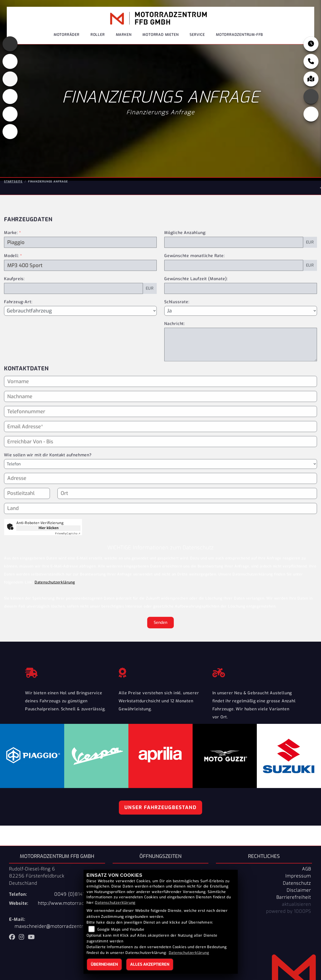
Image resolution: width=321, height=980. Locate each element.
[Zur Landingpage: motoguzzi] (10, 61)
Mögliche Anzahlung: (185, 254)
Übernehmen (104, 964)
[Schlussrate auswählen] (241, 332)
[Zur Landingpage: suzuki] (10, 79)
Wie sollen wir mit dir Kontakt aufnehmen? (48, 476)
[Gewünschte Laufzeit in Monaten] (241, 309)
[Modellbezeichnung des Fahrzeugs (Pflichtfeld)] (80, 286)
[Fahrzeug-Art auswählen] (80, 332)
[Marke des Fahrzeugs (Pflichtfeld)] (80, 263)
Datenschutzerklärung (55, 582)
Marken (124, 36)
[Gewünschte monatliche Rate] (234, 286)
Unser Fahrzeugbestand (160, 807)
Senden (160, 622)
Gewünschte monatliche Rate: (194, 277)
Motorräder (67, 36)
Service (197, 36)
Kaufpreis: (14, 300)
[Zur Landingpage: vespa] (10, 114)
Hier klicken (49, 528)
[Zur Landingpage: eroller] (10, 132)
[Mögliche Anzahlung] (234, 263)
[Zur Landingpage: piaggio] (10, 96)
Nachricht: (175, 344)
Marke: (11, 254)
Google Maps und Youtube (121, 929)
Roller (98, 36)
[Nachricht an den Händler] (241, 365)
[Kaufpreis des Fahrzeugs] (73, 309)
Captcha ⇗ (68, 533)
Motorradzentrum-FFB (239, 36)
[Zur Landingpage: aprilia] (10, 44)
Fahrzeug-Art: (18, 323)
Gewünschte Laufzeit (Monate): (196, 300)
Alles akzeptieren (150, 964)
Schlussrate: (177, 323)
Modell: (12, 277)
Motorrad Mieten (160, 36)
